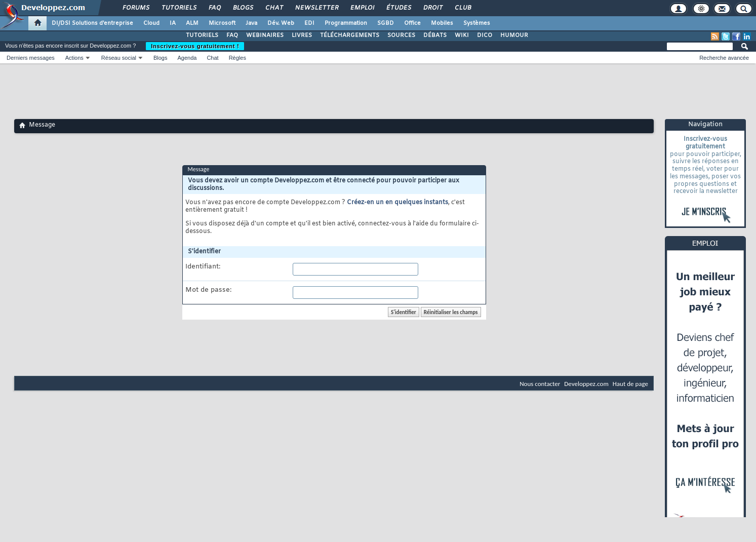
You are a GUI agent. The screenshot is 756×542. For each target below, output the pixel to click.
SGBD (386, 23)
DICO (485, 35)
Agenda (187, 58)
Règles (237, 58)
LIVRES (302, 35)
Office (412, 23)
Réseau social (119, 58)
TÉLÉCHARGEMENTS (350, 35)
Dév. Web (281, 23)
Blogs (243, 8)
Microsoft (222, 23)
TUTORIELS (202, 35)
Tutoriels (178, 8)
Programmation (346, 23)
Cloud (151, 23)
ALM (192, 23)
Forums (135, 8)
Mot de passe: (208, 290)
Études (398, 8)
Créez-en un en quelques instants (397, 203)
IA (173, 23)
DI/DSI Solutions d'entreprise (92, 23)
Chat (274, 8)
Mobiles (442, 23)
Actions (74, 58)
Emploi (362, 8)
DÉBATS (435, 35)
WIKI (462, 35)
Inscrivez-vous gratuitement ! (195, 46)
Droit (432, 8)
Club (462, 8)
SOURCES (401, 35)
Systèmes (477, 23)
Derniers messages (31, 58)
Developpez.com (586, 384)
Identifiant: (203, 267)
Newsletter (316, 8)
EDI (309, 23)
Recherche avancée (724, 58)
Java (251, 23)
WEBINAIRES (265, 35)
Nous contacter (540, 384)
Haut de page (630, 384)
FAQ (214, 8)
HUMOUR (514, 35)
